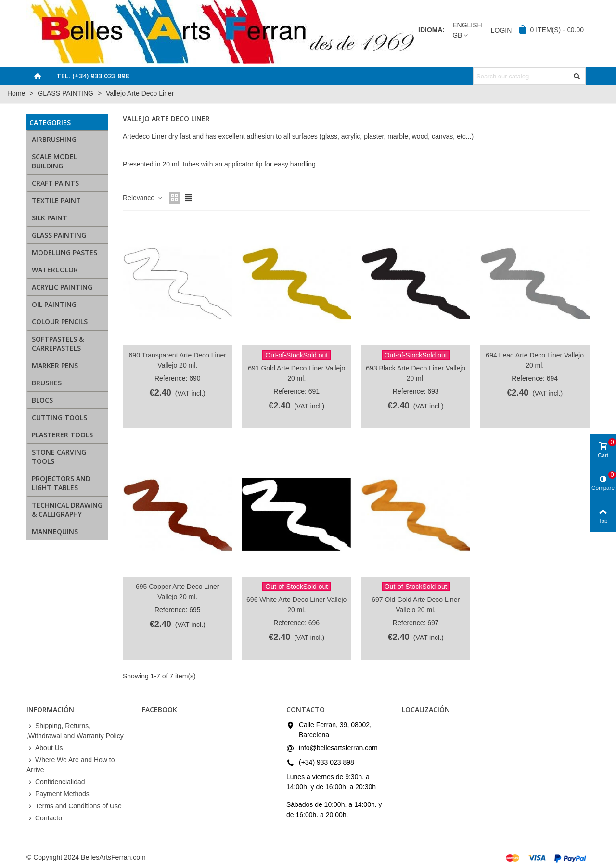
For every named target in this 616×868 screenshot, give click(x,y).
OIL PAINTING (54, 304)
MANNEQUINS (55, 531)
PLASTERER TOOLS (62, 435)
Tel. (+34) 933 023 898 (93, 76)
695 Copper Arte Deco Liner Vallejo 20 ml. (178, 592)
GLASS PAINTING (59, 235)
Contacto (44, 818)
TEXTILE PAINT (56, 200)
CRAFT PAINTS (55, 183)
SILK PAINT (50, 218)
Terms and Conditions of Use (74, 806)
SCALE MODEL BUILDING (54, 161)
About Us (45, 748)
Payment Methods (58, 794)
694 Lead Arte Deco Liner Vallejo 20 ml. (535, 360)
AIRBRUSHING (54, 139)
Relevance (143, 198)
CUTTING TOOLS (59, 417)
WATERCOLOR (55, 270)
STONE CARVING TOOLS (59, 457)
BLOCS (42, 400)
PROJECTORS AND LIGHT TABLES (61, 483)
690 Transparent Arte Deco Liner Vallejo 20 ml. (178, 360)
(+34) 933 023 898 (327, 762)
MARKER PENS (55, 365)
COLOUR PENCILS (60, 322)
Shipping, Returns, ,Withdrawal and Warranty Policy (75, 730)
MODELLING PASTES (64, 252)
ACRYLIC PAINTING (62, 287)
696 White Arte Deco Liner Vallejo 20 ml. (296, 605)
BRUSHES (47, 383)
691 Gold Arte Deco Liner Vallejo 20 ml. (296, 373)
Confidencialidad (56, 782)
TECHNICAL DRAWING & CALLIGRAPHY (67, 510)
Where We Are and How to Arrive (71, 764)
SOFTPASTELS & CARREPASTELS (58, 344)
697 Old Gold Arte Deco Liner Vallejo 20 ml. (416, 605)
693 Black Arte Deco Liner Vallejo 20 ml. (416, 373)
